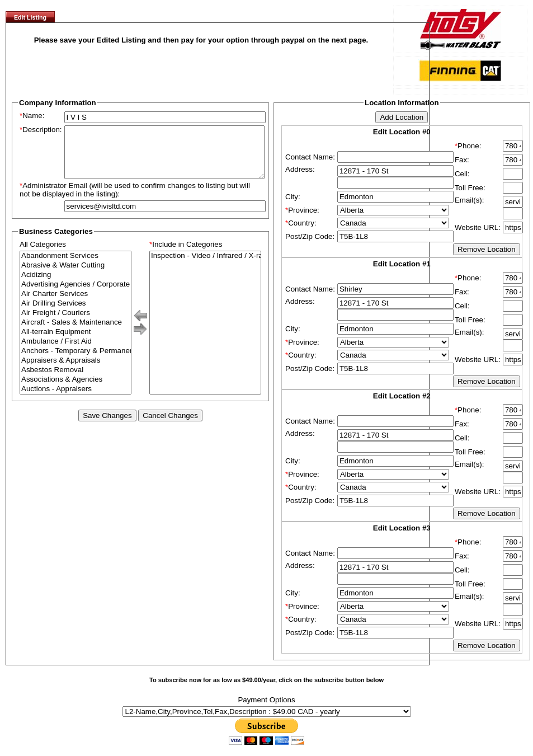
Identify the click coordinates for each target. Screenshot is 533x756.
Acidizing (76, 285)
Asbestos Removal (76, 380)
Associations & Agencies (76, 390)
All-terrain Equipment (76, 342)
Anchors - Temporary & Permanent (76, 361)
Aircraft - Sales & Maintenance (76, 333)
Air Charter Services (76, 304)
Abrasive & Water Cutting (76, 276)
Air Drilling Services (76, 314)
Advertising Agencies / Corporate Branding (76, 295)
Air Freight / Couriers (76, 323)
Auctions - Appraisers (76, 399)
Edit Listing (30, 17)
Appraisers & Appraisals (76, 371)
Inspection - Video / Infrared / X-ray (205, 266)
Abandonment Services (76, 266)
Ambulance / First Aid (76, 352)
